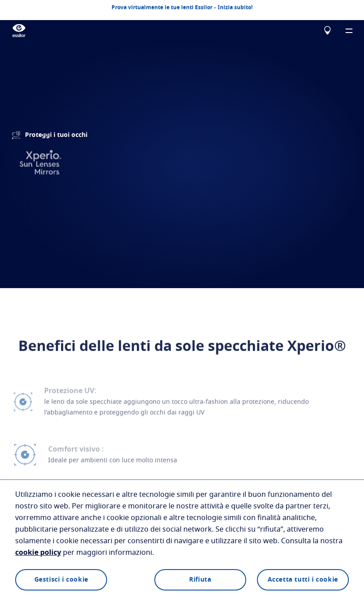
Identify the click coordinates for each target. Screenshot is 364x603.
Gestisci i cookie (61, 580)
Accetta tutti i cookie (303, 580)
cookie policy (38, 553)
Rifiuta (200, 580)
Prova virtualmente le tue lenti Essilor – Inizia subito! (182, 7)
